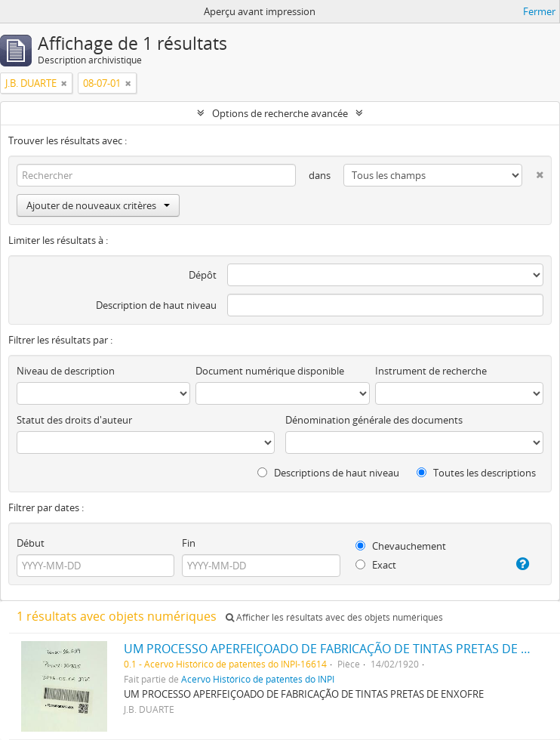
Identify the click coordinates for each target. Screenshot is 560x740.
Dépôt (203, 275)
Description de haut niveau (156, 305)
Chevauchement (401, 546)
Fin (189, 543)
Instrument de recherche (431, 371)
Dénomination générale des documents (374, 420)
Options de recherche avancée (280, 113)
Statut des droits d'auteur (74, 420)
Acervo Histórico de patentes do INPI (258, 679)
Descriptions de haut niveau (328, 473)
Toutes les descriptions (476, 473)
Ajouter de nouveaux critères (98, 205)
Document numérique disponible (270, 371)
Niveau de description (66, 371)
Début (31, 543)
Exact (376, 565)
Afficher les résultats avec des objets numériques (334, 617)
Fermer (539, 11)
